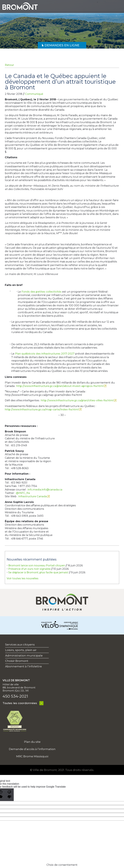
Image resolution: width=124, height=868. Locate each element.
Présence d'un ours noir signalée (29, 569)
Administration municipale (24, 656)
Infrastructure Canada (33, 496)
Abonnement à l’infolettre (23, 666)
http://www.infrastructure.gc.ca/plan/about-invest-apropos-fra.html (60, 386)
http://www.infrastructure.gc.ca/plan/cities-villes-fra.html (77, 400)
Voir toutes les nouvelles (23, 578)
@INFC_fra (23, 493)
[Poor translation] (9, 795)
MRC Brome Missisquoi (32, 756)
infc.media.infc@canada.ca (45, 490)
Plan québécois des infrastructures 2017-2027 (45, 354)
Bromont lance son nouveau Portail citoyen (37, 565)
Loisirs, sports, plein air (21, 650)
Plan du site (32, 742)
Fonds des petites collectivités (41, 292)
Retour (9, 65)
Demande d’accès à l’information (32, 749)
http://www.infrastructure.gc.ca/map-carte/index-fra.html (42, 409)
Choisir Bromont (17, 661)
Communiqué (34, 94)
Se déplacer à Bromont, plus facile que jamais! (38, 572)
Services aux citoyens (20, 645)
